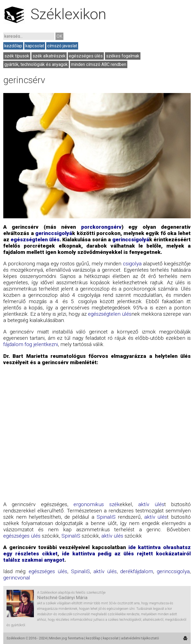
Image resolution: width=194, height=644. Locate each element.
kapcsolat (35, 46)
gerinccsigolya (173, 571)
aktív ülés (151, 504)
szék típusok (17, 56)
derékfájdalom (137, 571)
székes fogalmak (123, 56)
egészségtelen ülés (35, 240)
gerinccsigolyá (54, 233)
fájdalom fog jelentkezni (31, 344)
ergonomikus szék (96, 504)
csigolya (132, 264)
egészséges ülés (86, 56)
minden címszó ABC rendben (99, 64)
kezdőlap (13, 46)
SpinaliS (106, 517)
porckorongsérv (101, 227)
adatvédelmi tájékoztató (140, 638)
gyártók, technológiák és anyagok (36, 64)
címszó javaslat (62, 46)
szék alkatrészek (49, 56)
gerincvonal (17, 578)
